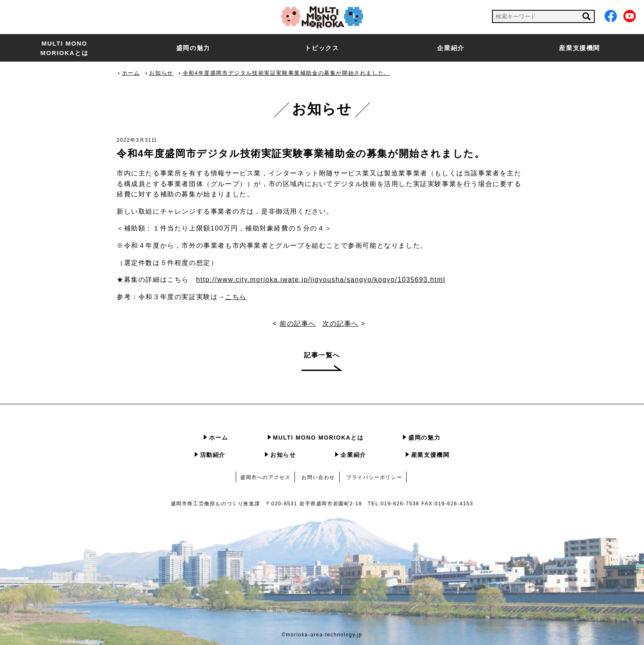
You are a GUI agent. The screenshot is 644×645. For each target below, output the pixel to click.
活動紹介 (213, 455)
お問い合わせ (318, 477)
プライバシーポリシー (374, 477)
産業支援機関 (580, 48)
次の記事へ (340, 324)
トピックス (322, 48)
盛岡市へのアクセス (265, 477)
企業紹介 (451, 48)
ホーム (219, 438)
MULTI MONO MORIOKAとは (64, 48)
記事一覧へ (322, 355)
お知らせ (283, 455)
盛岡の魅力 (193, 48)
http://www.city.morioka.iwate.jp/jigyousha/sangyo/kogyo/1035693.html (321, 280)
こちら (236, 297)
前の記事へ (298, 324)
